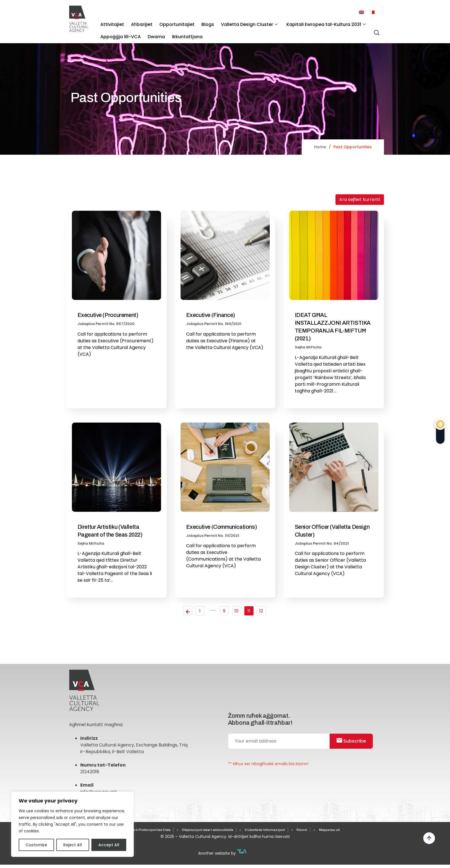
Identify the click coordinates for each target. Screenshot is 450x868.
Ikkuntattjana (179, 31)
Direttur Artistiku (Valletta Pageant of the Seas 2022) (110, 531)
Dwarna (151, 31)
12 (264, 612)
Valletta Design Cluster (234, 22)
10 (238, 612)
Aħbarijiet (137, 22)
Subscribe (355, 746)
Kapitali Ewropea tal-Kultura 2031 (308, 22)
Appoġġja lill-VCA (119, 31)
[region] (72, 824)
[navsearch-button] (375, 30)
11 (251, 612)
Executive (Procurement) (108, 315)
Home (320, 147)
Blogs (196, 22)
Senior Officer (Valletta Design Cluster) (332, 531)
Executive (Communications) (222, 527)
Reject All (73, 845)
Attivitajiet (110, 22)
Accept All (109, 845)
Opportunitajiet (169, 22)
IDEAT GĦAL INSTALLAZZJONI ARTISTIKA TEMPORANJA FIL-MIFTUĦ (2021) (333, 327)
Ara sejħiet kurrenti (360, 199)
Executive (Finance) (211, 315)
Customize (36, 845)
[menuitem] (361, 12)
